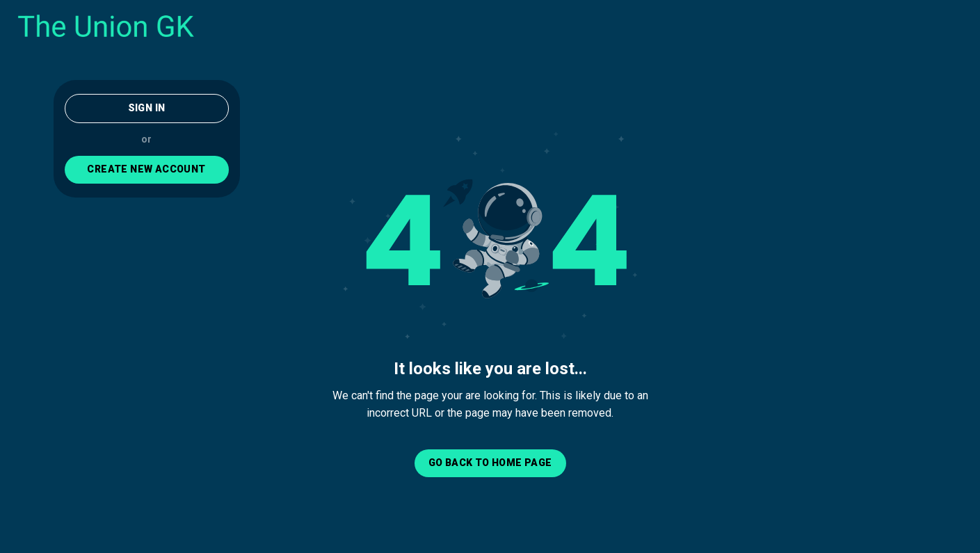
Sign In (147, 108)
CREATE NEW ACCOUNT (146, 169)
